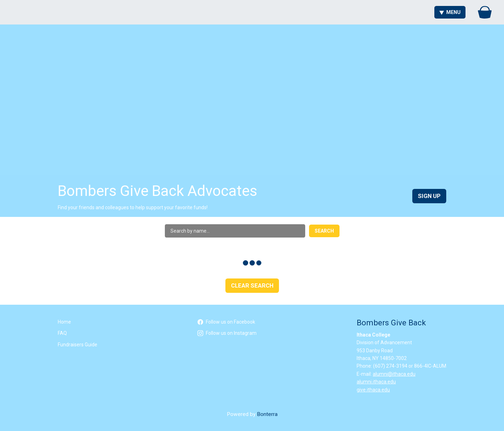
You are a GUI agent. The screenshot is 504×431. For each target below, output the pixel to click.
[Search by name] (235, 231)
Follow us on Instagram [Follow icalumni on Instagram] (227, 333)
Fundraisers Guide (78, 345)
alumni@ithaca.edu (394, 374)
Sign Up (429, 196)
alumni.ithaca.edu (376, 382)
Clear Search (252, 285)
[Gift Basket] (485, 12)
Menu (450, 12)
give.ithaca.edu (373, 390)
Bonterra (267, 414)
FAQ (62, 333)
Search (324, 231)
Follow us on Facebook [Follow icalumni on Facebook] (226, 322)
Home (64, 322)
